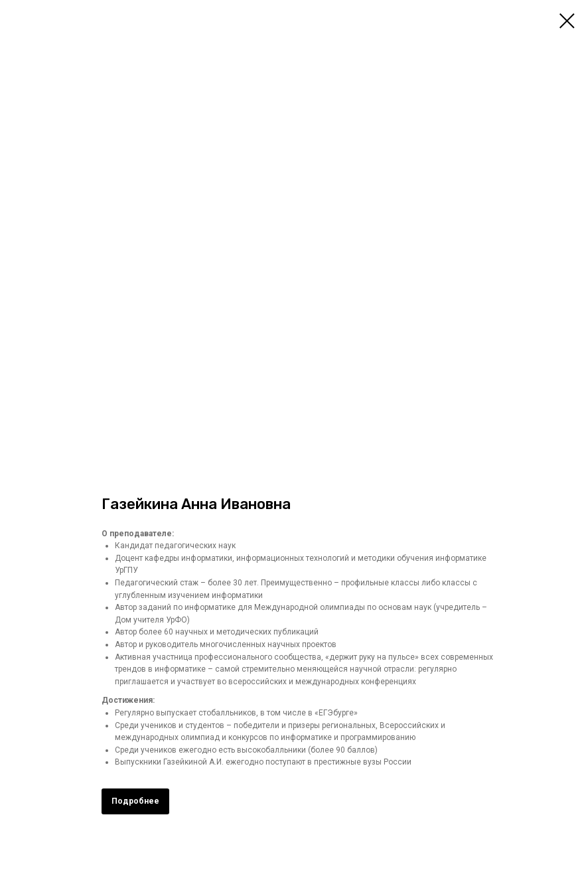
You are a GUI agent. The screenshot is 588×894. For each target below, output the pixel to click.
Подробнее (135, 801)
